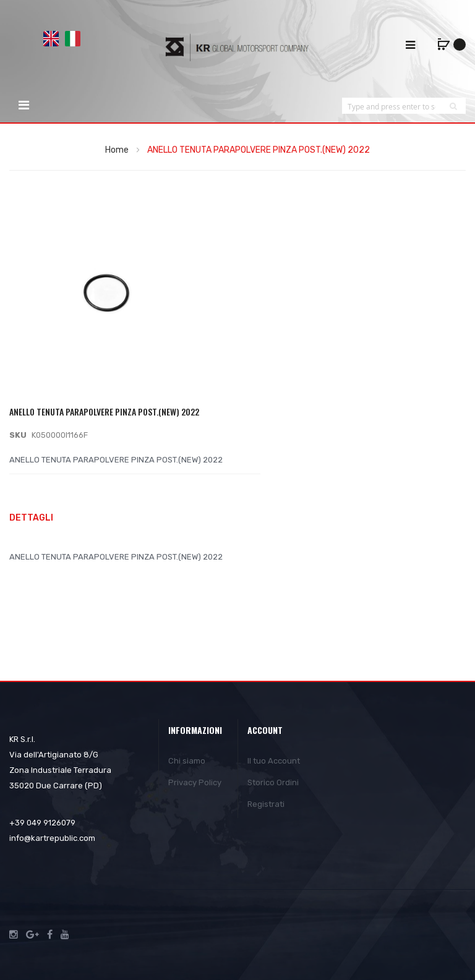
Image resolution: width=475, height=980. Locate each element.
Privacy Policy (195, 782)
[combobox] (392, 106)
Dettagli (31, 518)
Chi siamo (187, 761)
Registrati (266, 804)
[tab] (237, 519)
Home (117, 150)
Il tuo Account (274, 761)
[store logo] (237, 47)
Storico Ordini (273, 782)
